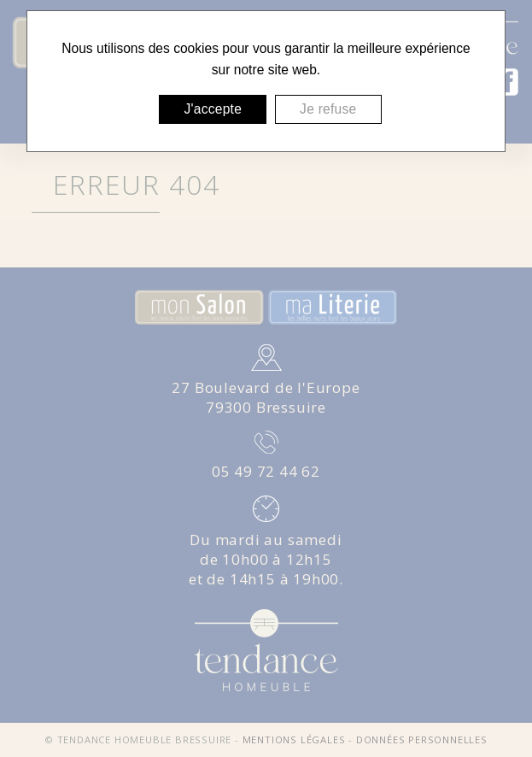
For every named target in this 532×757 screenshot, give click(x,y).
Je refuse (328, 109)
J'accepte (213, 109)
